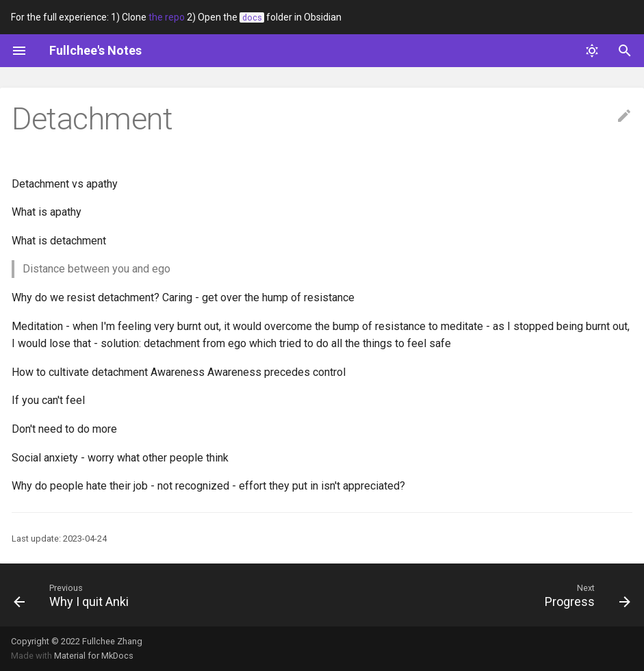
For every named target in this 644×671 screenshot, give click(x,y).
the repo (167, 17)
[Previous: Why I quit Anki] (75, 595)
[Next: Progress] (584, 595)
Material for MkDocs (94, 656)
